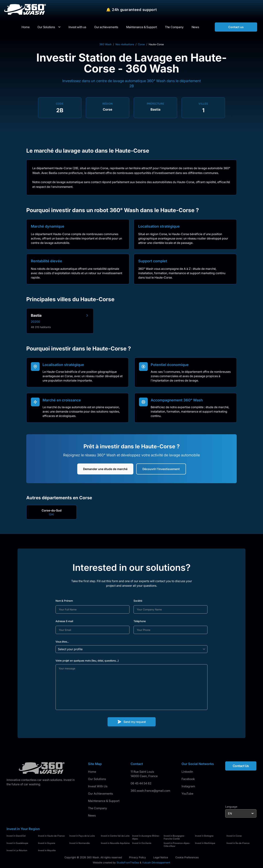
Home (92, 772)
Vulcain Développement (156, 862)
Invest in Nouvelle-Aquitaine (115, 843)
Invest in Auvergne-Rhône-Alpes (146, 837)
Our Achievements (100, 794)
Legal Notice (161, 857)
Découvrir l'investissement (161, 469)
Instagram (188, 786)
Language (231, 807)
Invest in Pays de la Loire (82, 836)
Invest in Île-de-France (238, 843)
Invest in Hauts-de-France (51, 836)
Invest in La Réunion (17, 850)
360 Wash (105, 44)
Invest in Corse (234, 836)
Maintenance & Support (104, 801)
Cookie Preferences (187, 857)
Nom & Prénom (64, 601)
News (92, 815)
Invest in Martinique (205, 843)
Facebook (188, 779)
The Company (98, 808)
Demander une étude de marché (105, 469)
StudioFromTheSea (128, 862)
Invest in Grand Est (16, 836)
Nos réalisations (125, 44)
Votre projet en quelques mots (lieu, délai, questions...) (87, 661)
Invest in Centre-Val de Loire (115, 836)
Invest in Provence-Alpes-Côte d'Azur (177, 845)
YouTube (187, 794)
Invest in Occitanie (142, 843)
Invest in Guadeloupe (17, 843)
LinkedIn (187, 772)
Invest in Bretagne (204, 836)
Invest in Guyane (47, 843)
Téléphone (140, 621)
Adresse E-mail (64, 621)
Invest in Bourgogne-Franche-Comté (174, 837)
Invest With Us (98, 786)
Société (138, 601)
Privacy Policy (138, 857)
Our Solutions (46, 27)
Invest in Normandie (80, 843)
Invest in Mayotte (47, 850)
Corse (141, 44)
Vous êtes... (62, 642)
